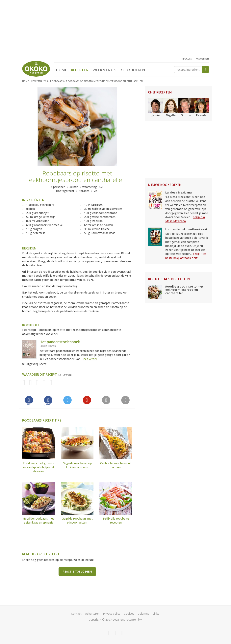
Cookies (129, 614)
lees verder (90, 359)
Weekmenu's (104, 70)
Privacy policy (112, 614)
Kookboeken (133, 70)
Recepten (80, 70)
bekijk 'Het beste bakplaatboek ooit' (186, 256)
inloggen (187, 59)
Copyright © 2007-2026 (104, 619)
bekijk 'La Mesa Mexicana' (185, 219)
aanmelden (202, 59)
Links (156, 614)
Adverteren (92, 614)
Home (61, 70)
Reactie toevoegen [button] (77, 571)
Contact (76, 614)
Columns (143, 614)
